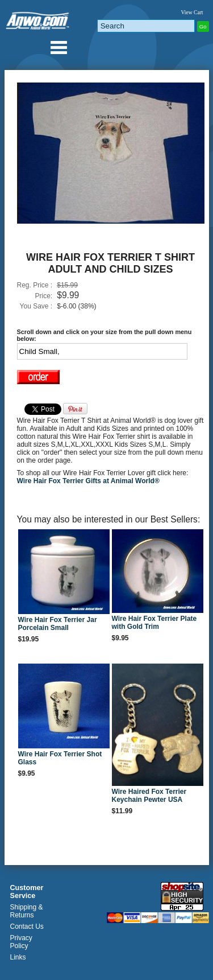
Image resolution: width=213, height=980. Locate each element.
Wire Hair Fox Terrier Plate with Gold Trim (154, 623)
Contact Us (27, 927)
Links (18, 957)
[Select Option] (102, 351)
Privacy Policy (21, 942)
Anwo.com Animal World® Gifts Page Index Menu (59, 47)
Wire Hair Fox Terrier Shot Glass (60, 758)
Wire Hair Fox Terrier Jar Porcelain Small (58, 624)
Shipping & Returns (27, 911)
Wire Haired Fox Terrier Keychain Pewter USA (149, 796)
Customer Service (27, 892)
